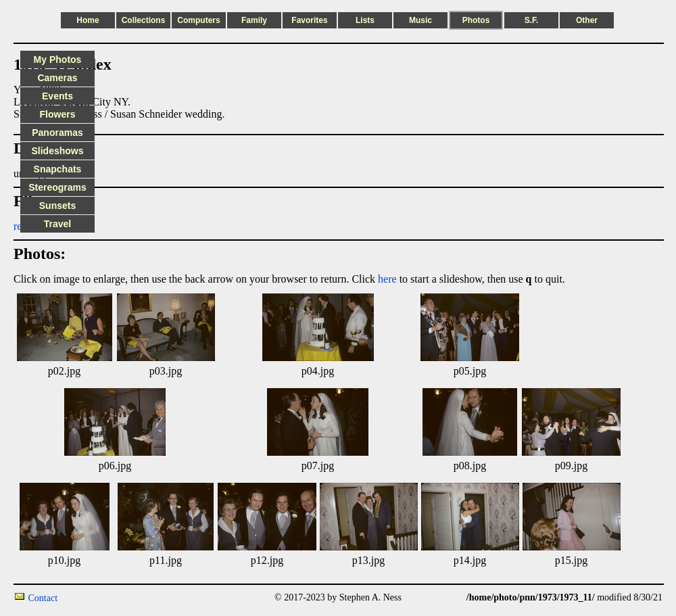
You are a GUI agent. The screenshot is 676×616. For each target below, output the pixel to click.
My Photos (58, 60)
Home (88, 20)
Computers (198, 20)
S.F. (532, 20)
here (387, 279)
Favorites (309, 20)
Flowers (58, 114)
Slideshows (57, 151)
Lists (365, 20)
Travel (57, 224)
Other (587, 20)
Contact (43, 598)
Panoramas (57, 133)
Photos (476, 20)
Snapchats (58, 169)
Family (254, 20)
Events (57, 96)
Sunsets (57, 206)
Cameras (57, 78)
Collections (144, 20)
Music (420, 20)
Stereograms (57, 187)
